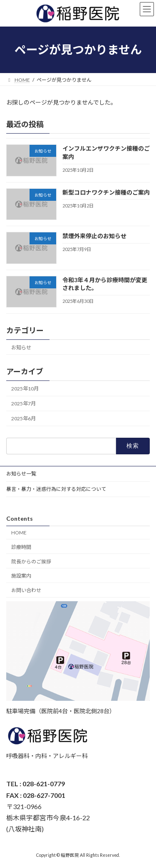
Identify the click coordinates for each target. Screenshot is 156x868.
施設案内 (21, 576)
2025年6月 (24, 418)
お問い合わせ (26, 590)
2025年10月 (25, 389)
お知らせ (21, 347)
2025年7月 (24, 404)
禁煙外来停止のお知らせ (94, 236)
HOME (19, 533)
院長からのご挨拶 (31, 561)
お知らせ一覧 (21, 474)
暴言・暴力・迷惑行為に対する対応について (56, 489)
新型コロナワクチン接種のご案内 (106, 192)
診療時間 (21, 547)
